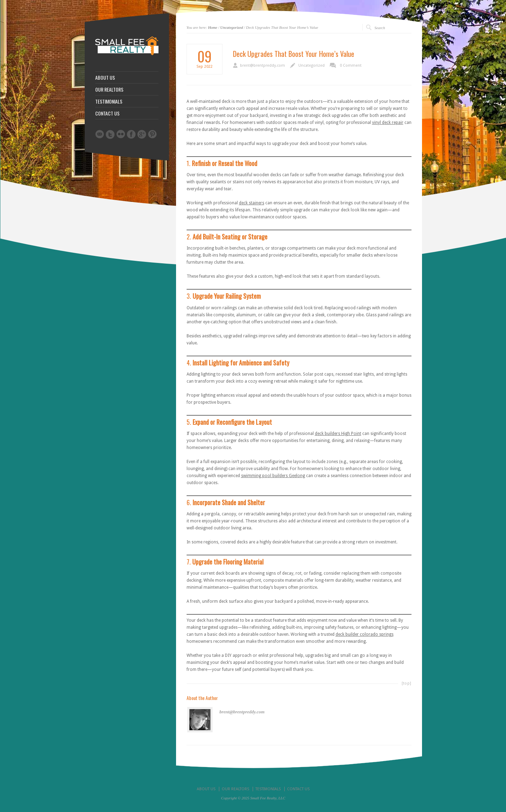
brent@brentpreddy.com (262, 65)
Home (213, 27)
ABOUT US (105, 78)
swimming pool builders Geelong (273, 476)
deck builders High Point (338, 434)
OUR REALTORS (109, 90)
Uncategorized (232, 27)
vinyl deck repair (388, 123)
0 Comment (351, 65)
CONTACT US (107, 113)
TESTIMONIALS (109, 101)
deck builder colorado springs (365, 634)
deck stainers (252, 203)
